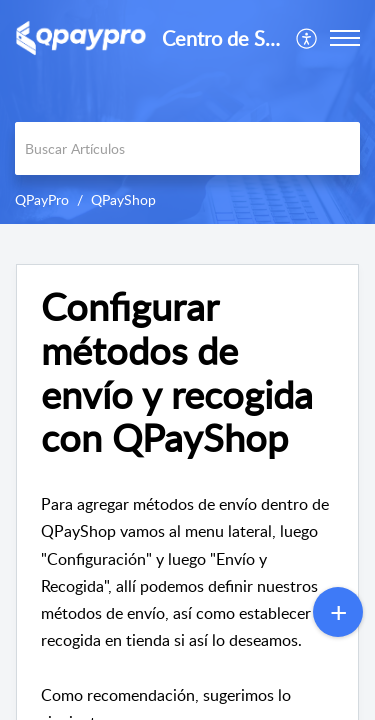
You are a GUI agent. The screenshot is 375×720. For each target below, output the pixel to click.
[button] (307, 38)
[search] (187, 148)
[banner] (187, 112)
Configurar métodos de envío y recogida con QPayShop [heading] (177, 372)
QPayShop (123, 199)
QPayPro (42, 199)
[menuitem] (307, 38)
